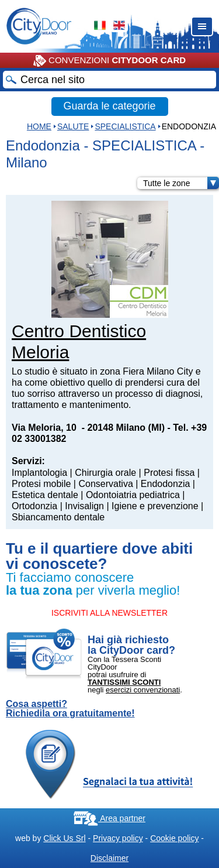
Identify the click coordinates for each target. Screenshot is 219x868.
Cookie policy (174, 838)
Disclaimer (109, 858)
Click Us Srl (64, 838)
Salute (73, 126)
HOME (39, 126)
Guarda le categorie (109, 106)
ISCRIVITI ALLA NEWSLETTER (109, 613)
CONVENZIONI (109, 61)
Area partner (109, 818)
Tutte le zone (181, 183)
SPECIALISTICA (125, 126)
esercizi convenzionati (143, 690)
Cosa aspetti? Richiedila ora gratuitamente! (70, 709)
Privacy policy (118, 838)
